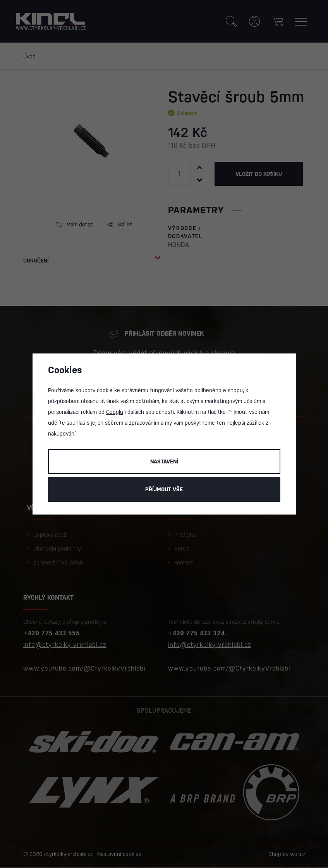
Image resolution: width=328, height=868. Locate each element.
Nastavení (164, 461)
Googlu (115, 412)
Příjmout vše (164, 489)
